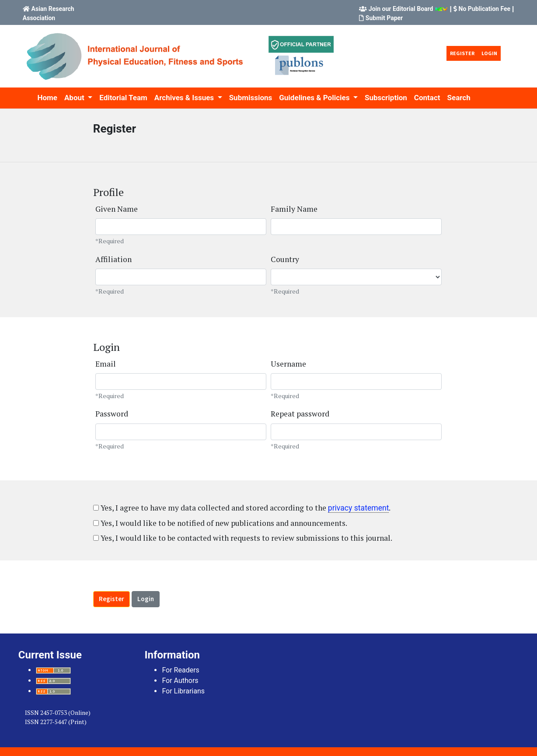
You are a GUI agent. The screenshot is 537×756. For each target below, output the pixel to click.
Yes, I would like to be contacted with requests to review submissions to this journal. (243, 538)
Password (112, 414)
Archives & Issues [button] (185, 98)
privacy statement (359, 508)
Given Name (117, 209)
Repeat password (300, 414)
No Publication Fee (485, 9)
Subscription (386, 98)
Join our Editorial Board (401, 9)
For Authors (180, 681)
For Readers (180, 670)
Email (106, 364)
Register (462, 53)
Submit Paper (384, 18)
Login (489, 53)
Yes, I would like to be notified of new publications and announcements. (220, 523)
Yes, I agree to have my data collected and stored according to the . (242, 508)
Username (288, 364)
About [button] (75, 98)
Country (285, 259)
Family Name (294, 209)
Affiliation (113, 259)
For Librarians (183, 691)
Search (459, 98)
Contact (427, 98)
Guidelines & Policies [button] (315, 98)
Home (47, 98)
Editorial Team (123, 98)
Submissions (251, 98)
